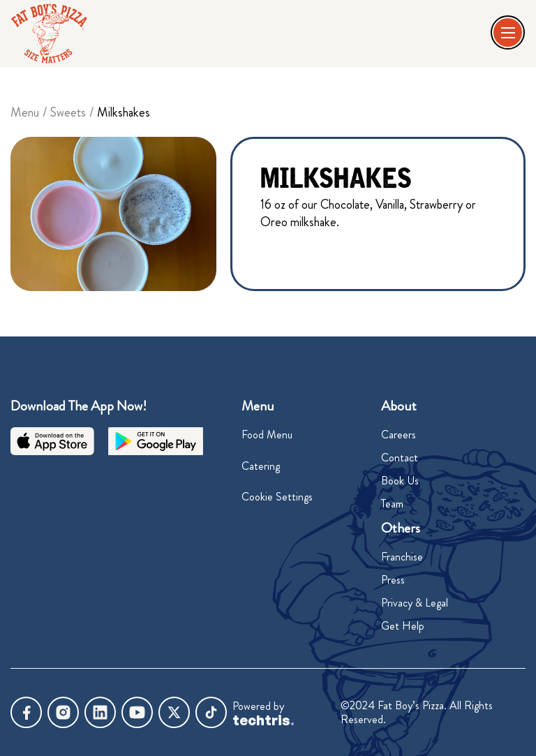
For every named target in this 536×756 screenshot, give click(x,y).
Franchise (402, 557)
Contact (400, 458)
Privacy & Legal (415, 603)
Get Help (403, 626)
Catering (261, 466)
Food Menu (267, 435)
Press (393, 580)
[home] (49, 34)
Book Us (400, 481)
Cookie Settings (277, 497)
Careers (399, 435)
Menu (25, 112)
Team (392, 504)
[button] (509, 34)
